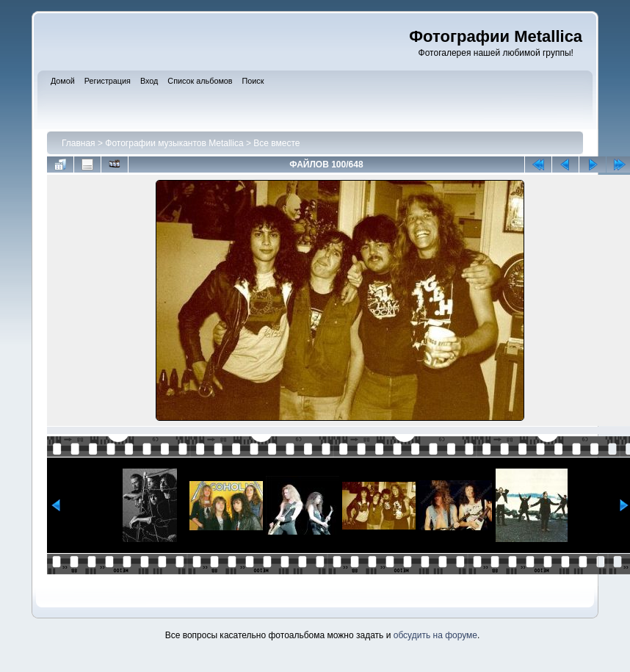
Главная (79, 143)
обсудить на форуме (435, 635)
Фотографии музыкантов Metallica (174, 143)
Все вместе (276, 143)
